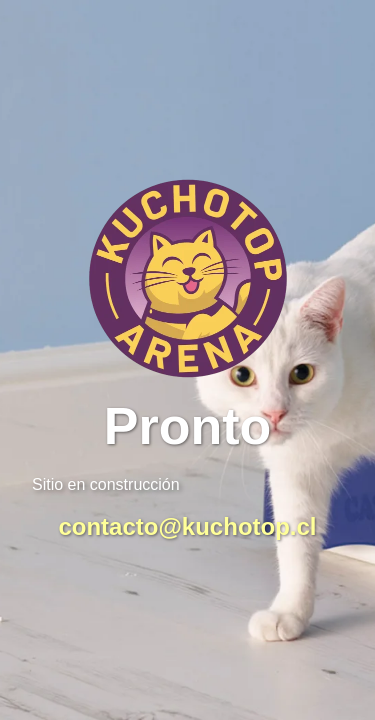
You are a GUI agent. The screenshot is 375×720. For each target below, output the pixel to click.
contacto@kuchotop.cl (187, 526)
